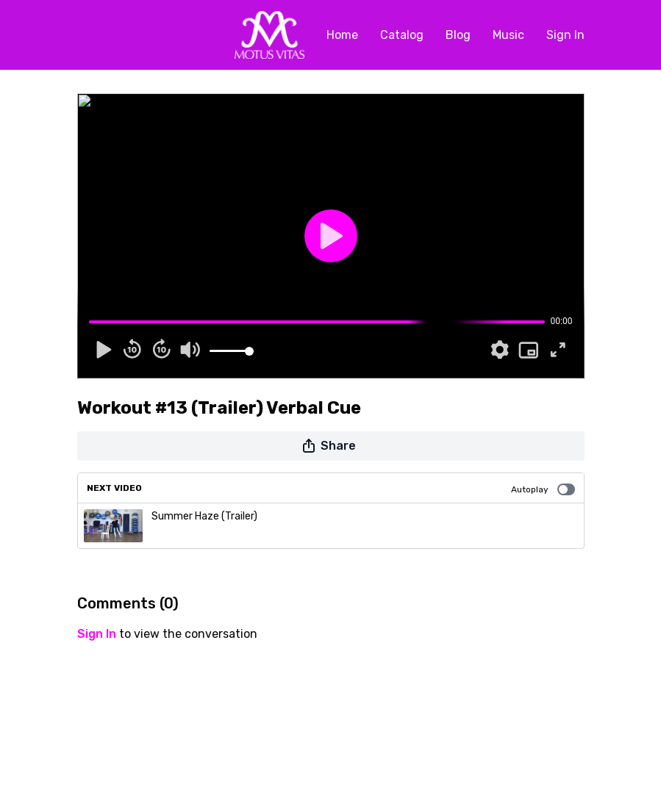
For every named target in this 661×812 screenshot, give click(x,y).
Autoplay (543, 489)
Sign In (565, 35)
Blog (458, 35)
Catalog (402, 35)
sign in (97, 634)
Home (342, 35)
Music (508, 35)
